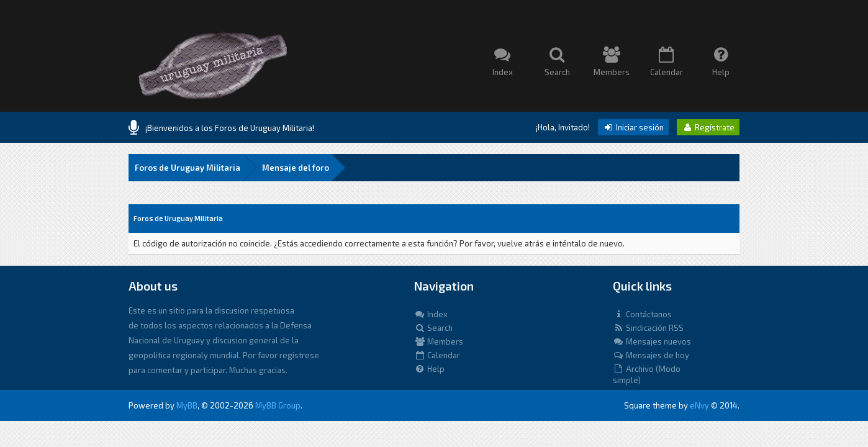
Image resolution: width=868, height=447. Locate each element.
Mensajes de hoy (651, 355)
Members (439, 341)
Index (431, 314)
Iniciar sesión (633, 127)
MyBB (187, 405)
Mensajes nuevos (652, 341)
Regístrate (708, 127)
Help (429, 369)
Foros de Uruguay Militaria (188, 168)
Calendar (437, 355)
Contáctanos (642, 314)
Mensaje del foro (296, 168)
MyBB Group (278, 405)
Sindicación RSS (648, 328)
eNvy (699, 405)
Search (433, 328)
